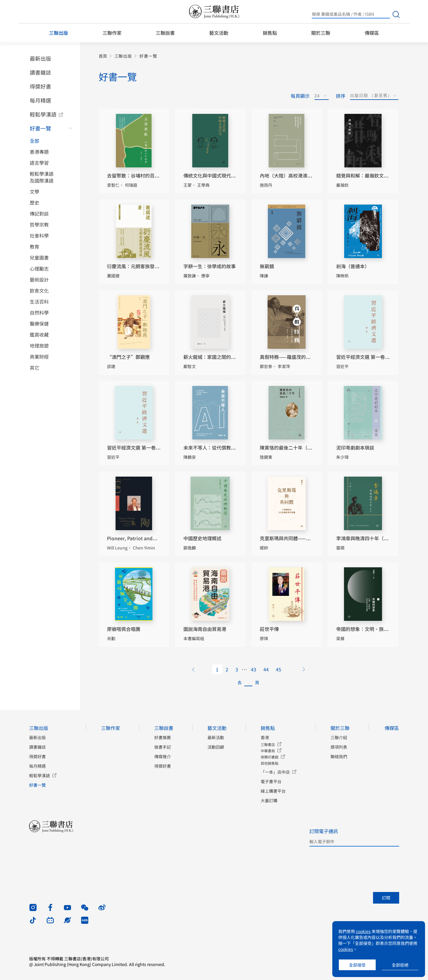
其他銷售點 (270, 763)
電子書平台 (271, 781)
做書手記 (163, 747)
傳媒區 (372, 33)
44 (266, 669)
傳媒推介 (163, 756)
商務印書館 (270, 757)
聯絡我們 (339, 756)
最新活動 (216, 737)
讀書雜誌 (40, 72)
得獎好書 (40, 86)
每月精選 (40, 100)
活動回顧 (216, 747)
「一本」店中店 (275, 772)
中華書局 (268, 751)
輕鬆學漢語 (43, 114)
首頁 (103, 56)
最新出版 (40, 58)
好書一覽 (40, 128)
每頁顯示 (300, 96)
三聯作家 (112, 33)
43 (254, 669)
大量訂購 (269, 800)
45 (278, 669)
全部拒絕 (400, 965)
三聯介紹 (339, 737)
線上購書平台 (273, 791)
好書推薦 (163, 737)
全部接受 (357, 965)
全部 (34, 141)
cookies (363, 931)
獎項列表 (339, 747)
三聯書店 (268, 744)
